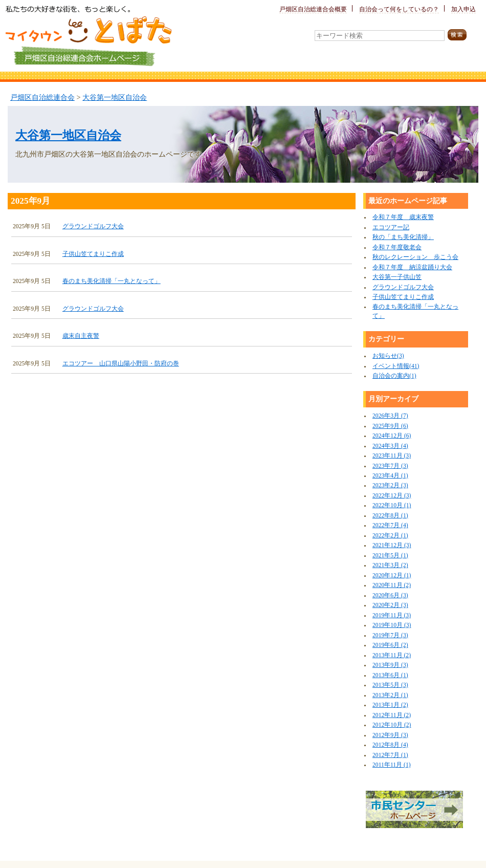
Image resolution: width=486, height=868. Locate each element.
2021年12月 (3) (392, 545)
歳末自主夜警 (81, 336)
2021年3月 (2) (390, 565)
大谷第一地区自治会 (115, 97)
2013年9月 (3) (390, 665)
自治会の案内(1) (394, 376)
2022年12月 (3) (392, 496)
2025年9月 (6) (390, 426)
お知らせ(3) (388, 356)
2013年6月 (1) (390, 675)
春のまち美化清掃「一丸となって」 (112, 281)
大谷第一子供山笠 (397, 277)
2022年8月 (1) (390, 516)
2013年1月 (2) (390, 705)
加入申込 (463, 9)
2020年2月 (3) (390, 605)
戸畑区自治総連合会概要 (313, 9)
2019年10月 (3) (392, 625)
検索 (463, 35)
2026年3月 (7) (390, 416)
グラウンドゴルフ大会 (93, 226)
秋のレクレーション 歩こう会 (415, 257)
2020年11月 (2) (392, 585)
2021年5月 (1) (390, 556)
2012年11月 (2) (392, 715)
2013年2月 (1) (390, 695)
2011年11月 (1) (392, 765)
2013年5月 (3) (390, 685)
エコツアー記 (391, 227)
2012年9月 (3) (390, 735)
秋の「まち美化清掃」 (403, 237)
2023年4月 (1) (390, 476)
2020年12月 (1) (392, 576)
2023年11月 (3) (392, 456)
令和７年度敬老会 (397, 247)
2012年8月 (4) (390, 745)
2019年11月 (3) (392, 615)
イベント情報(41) (396, 366)
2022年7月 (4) (390, 525)
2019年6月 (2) (390, 645)
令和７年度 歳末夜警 (403, 217)
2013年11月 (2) (392, 655)
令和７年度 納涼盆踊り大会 (412, 267)
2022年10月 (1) (392, 505)
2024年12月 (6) (392, 436)
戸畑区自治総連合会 (42, 97)
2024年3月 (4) (390, 446)
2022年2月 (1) (390, 536)
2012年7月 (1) (390, 755)
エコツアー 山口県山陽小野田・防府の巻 (121, 364)
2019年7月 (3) (390, 635)
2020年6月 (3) (390, 595)
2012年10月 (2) (392, 725)
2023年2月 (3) (390, 485)
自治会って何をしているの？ (399, 9)
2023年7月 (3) (390, 466)
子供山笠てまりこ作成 (93, 254)
